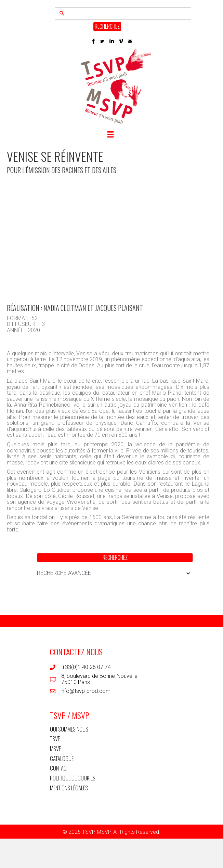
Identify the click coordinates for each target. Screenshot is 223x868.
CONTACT (60, 768)
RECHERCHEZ (107, 26)
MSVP (56, 748)
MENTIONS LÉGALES (69, 788)
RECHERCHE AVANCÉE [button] (115, 573)
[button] (93, 41)
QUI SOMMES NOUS (69, 729)
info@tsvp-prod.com (86, 691)
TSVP (55, 739)
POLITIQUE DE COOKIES (73, 778)
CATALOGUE (62, 758)
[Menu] (110, 134)
